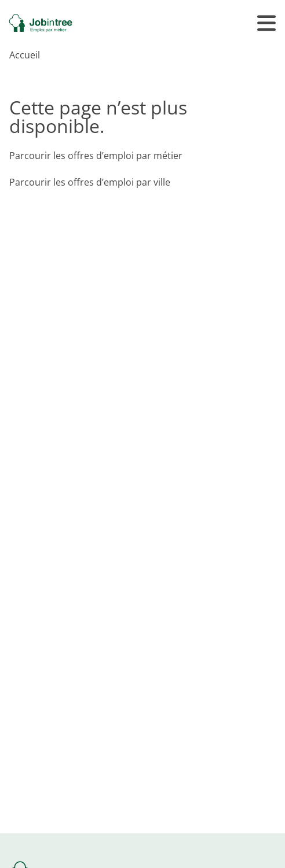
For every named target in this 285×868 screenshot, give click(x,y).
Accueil (25, 55)
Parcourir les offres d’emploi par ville (90, 182)
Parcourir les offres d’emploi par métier (96, 156)
